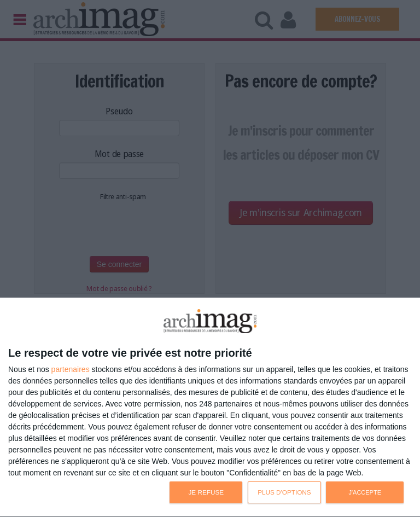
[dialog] (210, 408)
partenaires (71, 369)
